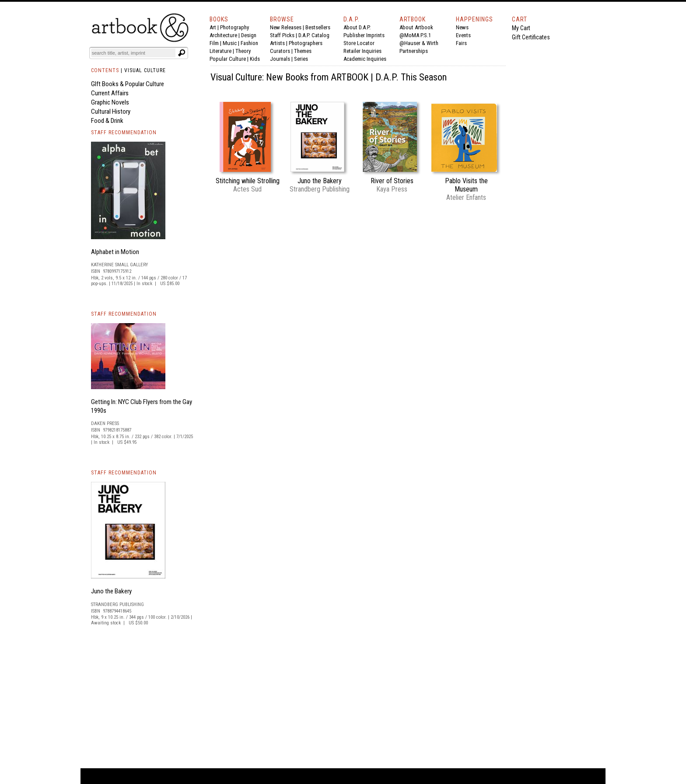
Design (249, 35)
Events (463, 35)
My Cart (521, 28)
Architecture (223, 35)
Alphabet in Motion (115, 252)
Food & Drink (107, 121)
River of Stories (392, 181)
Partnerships (414, 51)
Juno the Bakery (111, 591)
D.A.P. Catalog (314, 35)
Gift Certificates (531, 37)
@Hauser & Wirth (419, 43)
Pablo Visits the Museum (466, 185)
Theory (243, 51)
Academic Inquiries (365, 59)
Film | (216, 43)
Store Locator (359, 43)
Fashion (249, 43)
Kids (255, 59)
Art (213, 27)
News (462, 27)
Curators (280, 51)
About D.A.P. (357, 27)
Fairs (461, 43)
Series (301, 59)
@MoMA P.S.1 (415, 35)
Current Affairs (110, 93)
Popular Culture (228, 59)
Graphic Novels (110, 102)
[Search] (133, 53)
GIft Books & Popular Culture (128, 84)
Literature (220, 51)
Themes (303, 51)
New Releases (286, 27)
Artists (277, 43)
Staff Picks (282, 35)
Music (230, 43)
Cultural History (111, 112)
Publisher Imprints (364, 35)
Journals (280, 59)
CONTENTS (105, 70)
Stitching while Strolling (248, 181)
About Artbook (416, 27)
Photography (234, 27)
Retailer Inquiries (362, 51)
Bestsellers (318, 27)
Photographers (306, 43)
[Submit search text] (182, 53)
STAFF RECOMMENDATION (124, 132)
